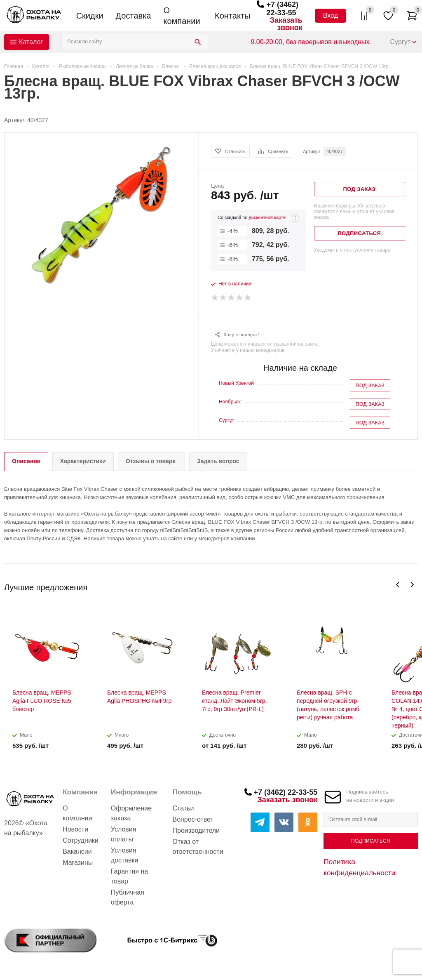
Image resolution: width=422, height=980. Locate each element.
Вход (331, 15)
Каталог (31, 42)
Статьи (183, 808)
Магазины (78, 863)
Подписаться (371, 841)
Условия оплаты (124, 834)
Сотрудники (81, 840)
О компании (182, 16)
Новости (75, 829)
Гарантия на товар (129, 876)
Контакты (232, 16)
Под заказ (370, 386)
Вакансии (77, 852)
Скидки (90, 16)
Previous (398, 585)
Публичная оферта (128, 897)
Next (412, 585)
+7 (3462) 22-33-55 (282, 9)
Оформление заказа (131, 813)
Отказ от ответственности (198, 847)
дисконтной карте (267, 217)
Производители (196, 830)
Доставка (134, 16)
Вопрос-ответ (193, 819)
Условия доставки (125, 855)
